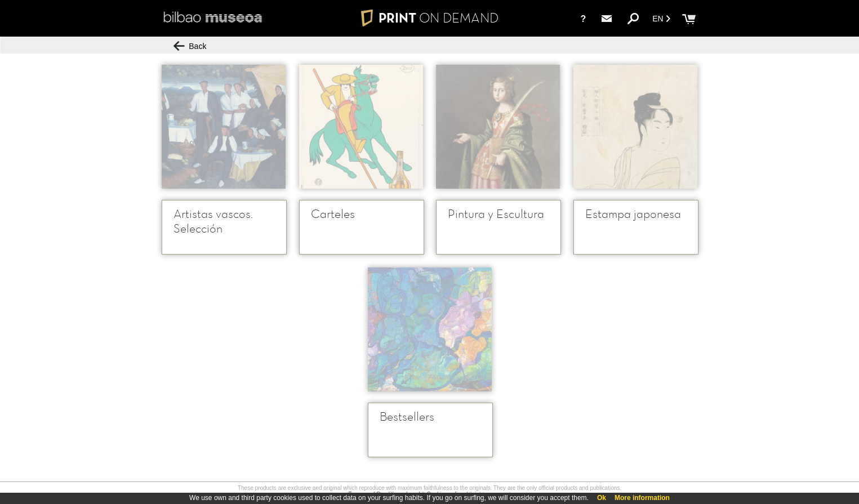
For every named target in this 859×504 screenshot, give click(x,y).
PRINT (429, 18)
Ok (602, 498)
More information (642, 498)
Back (190, 46)
